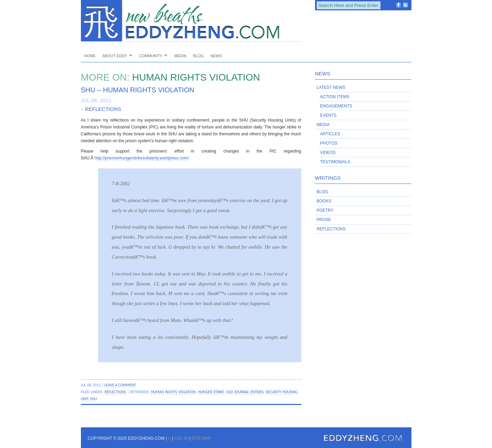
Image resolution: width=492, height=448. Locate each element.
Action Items (335, 97)
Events (328, 115)
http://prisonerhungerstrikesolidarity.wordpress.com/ (142, 158)
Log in (181, 438)
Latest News (331, 87)
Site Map (201, 438)
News (216, 56)
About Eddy (116, 56)
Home (90, 56)
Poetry (325, 210)
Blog (198, 56)
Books (324, 201)
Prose (324, 220)
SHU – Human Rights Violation (138, 90)
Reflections (103, 109)
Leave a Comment (120, 385)
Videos (328, 153)
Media (180, 56)
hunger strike (211, 392)
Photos (329, 143)
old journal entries (245, 392)
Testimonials (335, 162)
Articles (330, 134)
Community (152, 56)
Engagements (336, 106)
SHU (94, 399)
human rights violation (173, 392)
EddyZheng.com (191, 21)
